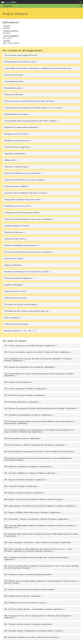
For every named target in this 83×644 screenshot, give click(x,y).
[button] (41, 55)
